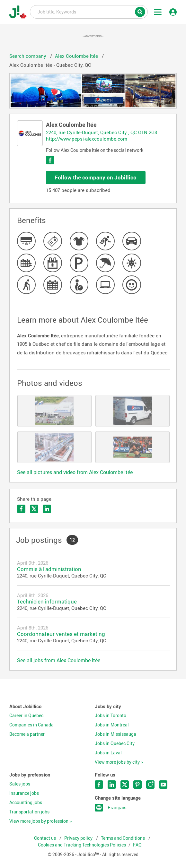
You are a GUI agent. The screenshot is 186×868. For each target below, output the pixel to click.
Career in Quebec (26, 716)
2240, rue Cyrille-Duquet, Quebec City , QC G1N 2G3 (102, 132)
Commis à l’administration (49, 569)
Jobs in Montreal (112, 725)
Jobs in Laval (108, 753)
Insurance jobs (24, 793)
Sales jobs (20, 784)
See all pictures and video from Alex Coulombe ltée (75, 472)
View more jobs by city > (119, 762)
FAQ (137, 845)
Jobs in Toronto (111, 716)
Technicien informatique (47, 601)
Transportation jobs (29, 812)
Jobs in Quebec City (115, 743)
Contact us (45, 838)
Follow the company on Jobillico (96, 177)
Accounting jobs (26, 803)
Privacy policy (79, 838)
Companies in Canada (31, 725)
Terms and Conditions (123, 838)
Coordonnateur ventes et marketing (61, 634)
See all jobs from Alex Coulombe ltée (59, 660)
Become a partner (27, 734)
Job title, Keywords (89, 12)
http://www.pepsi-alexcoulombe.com (87, 139)
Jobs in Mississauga (115, 734)
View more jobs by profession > (40, 821)
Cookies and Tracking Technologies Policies (82, 845)
